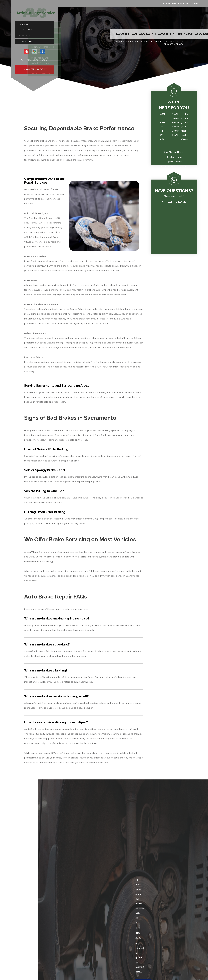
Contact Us (25, 43)
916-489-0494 (37, 61)
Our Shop (24, 25)
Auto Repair (25, 31)
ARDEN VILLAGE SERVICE (128, 43)
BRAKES (180, 45)
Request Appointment (34, 71)
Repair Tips (25, 37)
